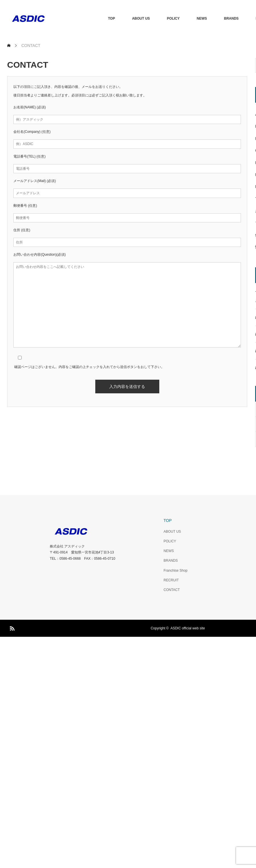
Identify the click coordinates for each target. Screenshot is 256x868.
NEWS (202, 18)
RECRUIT (171, 580)
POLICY (173, 18)
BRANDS (231, 18)
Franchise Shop (176, 571)
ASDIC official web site (188, 628)
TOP (112, 18)
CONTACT (172, 590)
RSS (11, 627)
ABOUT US (141, 18)
